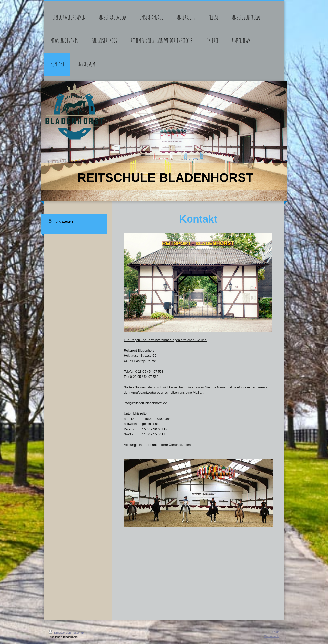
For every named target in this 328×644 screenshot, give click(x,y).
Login (276, 632)
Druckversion (60, 633)
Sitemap (79, 633)
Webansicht (272, 636)
